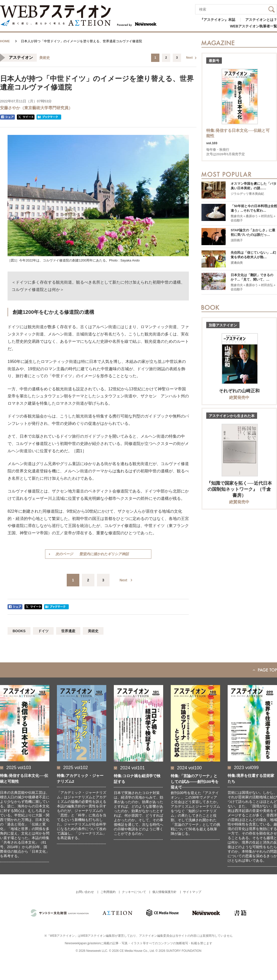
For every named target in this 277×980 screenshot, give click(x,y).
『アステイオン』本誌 (218, 20)
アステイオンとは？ (261, 20)
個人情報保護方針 (164, 892)
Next (189, 58)
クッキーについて (134, 892)
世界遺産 (68, 631)
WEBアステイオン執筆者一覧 (253, 26)
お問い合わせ (85, 892)
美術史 (93, 631)
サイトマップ (192, 892)
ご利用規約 (108, 892)
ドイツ (43, 631)
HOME (5, 41)
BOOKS (19, 631)
